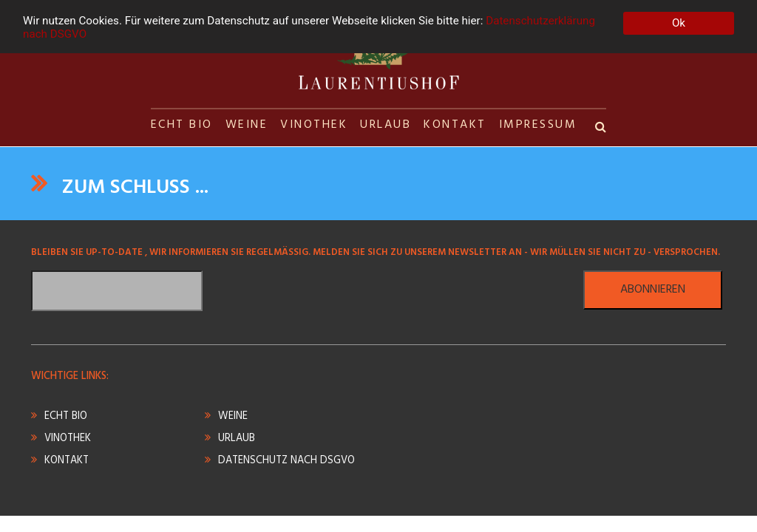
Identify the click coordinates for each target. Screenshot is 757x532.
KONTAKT (455, 125)
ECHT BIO (182, 125)
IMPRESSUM (538, 125)
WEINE (247, 125)
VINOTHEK (314, 125)
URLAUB (386, 125)
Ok (679, 23)
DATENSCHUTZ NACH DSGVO (286, 461)
